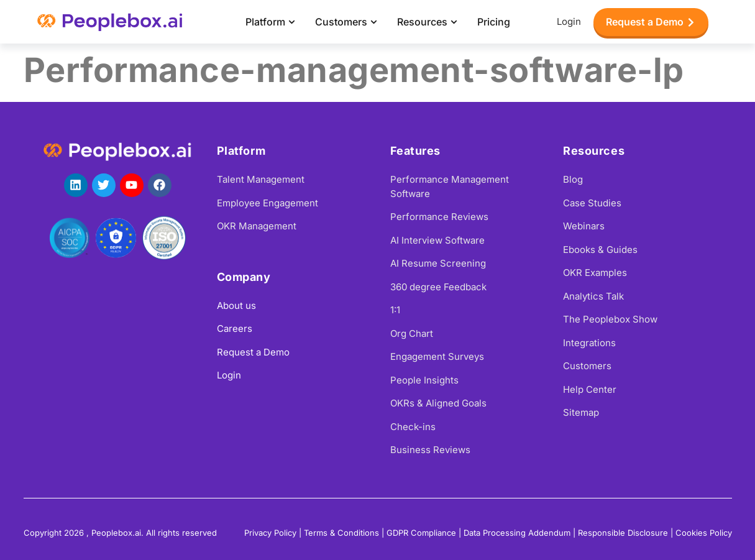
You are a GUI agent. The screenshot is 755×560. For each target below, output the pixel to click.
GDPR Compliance (421, 533)
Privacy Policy (270, 533)
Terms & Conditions (341, 533)
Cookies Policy (704, 533)
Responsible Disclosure (623, 533)
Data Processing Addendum (517, 533)
